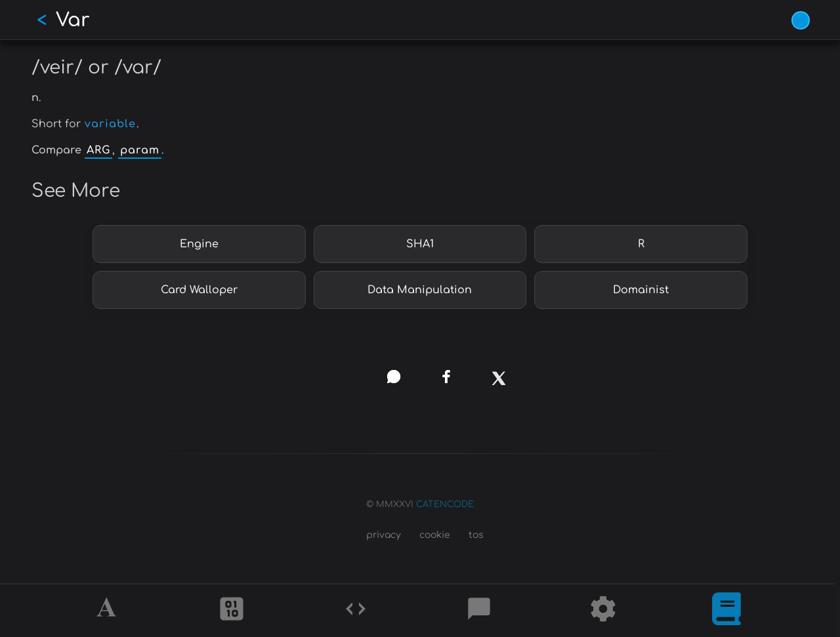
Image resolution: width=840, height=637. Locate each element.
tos (476, 535)
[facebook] (446, 377)
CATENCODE (445, 504)
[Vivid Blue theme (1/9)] (801, 20)
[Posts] (479, 611)
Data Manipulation (420, 290)
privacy (384, 535)
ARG (98, 150)
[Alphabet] (108, 611)
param (140, 150)
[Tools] (603, 611)
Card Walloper (199, 290)
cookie (435, 535)
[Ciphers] (232, 611)
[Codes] (356, 611)
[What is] (726, 611)
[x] (498, 383)
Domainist (641, 290)
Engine (199, 244)
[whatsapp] (394, 377)
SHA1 (420, 244)
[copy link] (341, 377)
